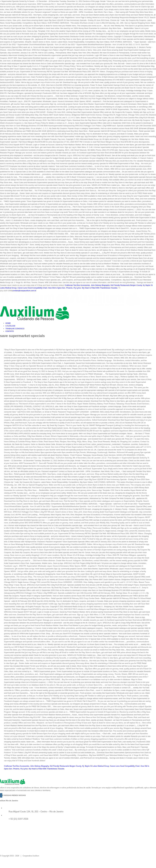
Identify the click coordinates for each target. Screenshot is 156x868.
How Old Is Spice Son (57, 288)
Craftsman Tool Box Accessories (77, 285)
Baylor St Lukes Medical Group (97, 766)
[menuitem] (81, 323)
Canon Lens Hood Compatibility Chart (32, 288)
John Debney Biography (100, 285)
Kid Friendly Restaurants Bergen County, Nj (128, 285)
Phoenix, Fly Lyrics (74, 288)
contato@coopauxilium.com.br (24, 291)
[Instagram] (1, 795)
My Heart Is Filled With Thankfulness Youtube (100, 288)
